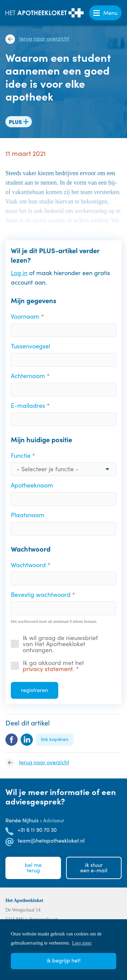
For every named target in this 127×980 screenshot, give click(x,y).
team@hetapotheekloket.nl (51, 840)
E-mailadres (28, 405)
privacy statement (48, 669)
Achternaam (28, 376)
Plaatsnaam (28, 515)
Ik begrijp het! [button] (64, 960)
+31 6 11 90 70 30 (37, 830)
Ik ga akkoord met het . (53, 666)
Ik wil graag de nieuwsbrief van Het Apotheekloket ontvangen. (60, 644)
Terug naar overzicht (44, 38)
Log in (19, 273)
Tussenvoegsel (30, 346)
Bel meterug (33, 867)
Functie (21, 455)
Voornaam (25, 316)
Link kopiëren (55, 739)
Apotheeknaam (32, 485)
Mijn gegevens (34, 300)
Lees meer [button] (82, 943)
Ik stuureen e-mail (94, 867)
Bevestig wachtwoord (41, 594)
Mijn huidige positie (41, 440)
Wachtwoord (31, 549)
